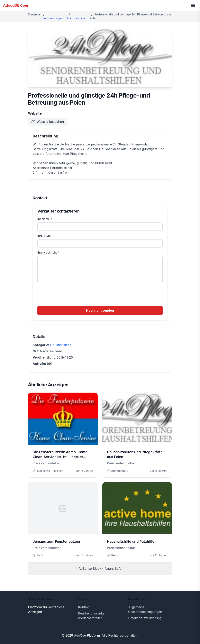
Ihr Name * (45, 219)
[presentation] (67, 295)
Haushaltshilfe (76, 18)
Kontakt (84, 607)
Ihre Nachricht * (48, 252)
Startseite (34, 14)
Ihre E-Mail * (46, 236)
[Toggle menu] (193, 5)
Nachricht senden (100, 310)
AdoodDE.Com (16, 5)
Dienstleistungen (52, 18)
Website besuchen (47, 122)
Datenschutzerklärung (145, 618)
